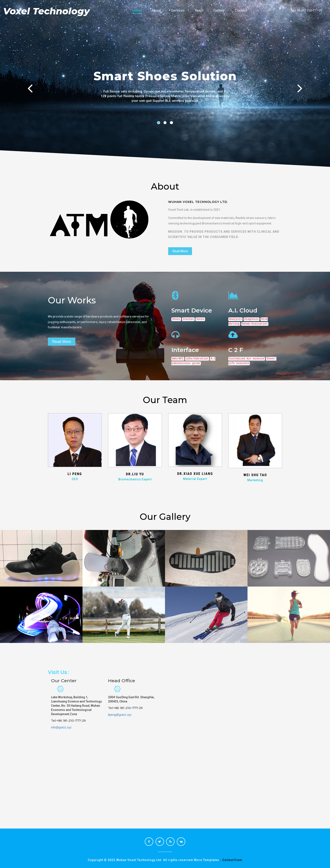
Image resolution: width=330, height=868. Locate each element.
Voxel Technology (48, 11)
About (159, 10)
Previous (28, 94)
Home (139, 10)
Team (201, 10)
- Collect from (231, 860)
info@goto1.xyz (61, 727)
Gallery (221, 10)
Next (302, 94)
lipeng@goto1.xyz (120, 715)
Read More (180, 251)
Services (180, 10)
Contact (243, 10)
